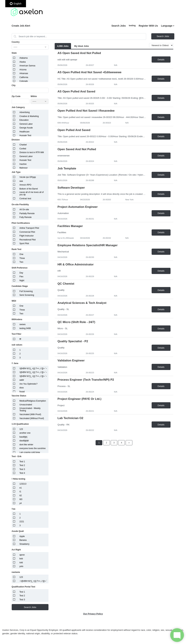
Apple (22, 536)
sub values (17, 345)
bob (21, 559)
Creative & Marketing (29, 116)
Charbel (23, 145)
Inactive (23, 164)
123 (21, 429)
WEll (14, 301)
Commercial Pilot (27, 232)
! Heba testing (18, 479)
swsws (22, 324)
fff (20, 339)
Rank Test (17, 249)
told (21, 563)
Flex (21, 277)
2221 (22, 522)
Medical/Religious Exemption (33, 401)
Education (24, 120)
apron (22, 555)
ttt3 (21, 499)
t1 (20, 492)
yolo (21, 566)
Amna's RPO (25, 185)
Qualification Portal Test (23, 587)
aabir (22, 380)
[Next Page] (129, 443)
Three (22, 258)
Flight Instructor (27, 236)
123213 (23, 484)
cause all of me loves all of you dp (32, 193)
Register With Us (148, 26)
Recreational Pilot (28, 240)
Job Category (18, 107)
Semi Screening (27, 295)
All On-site (24, 210)
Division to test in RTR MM (32, 152)
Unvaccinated (26, 405)
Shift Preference (20, 268)
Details (161, 60)
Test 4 (22, 473)
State (14, 53)
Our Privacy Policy (93, 614)
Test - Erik (17, 456)
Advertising (24, 112)
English (16, 4)
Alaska (23, 62)
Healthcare (24, 132)
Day (21, 273)
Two (21, 262)
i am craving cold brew (30, 452)
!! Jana (15, 363)
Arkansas (24, 73)
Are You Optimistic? (28, 384)
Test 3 (22, 469)
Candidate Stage (20, 286)
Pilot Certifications (21, 223)
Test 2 (22, 465)
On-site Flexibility (20, 205)
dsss (22, 388)
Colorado (24, 81)
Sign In (132, 26)
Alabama (23, 58)
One (21, 254)
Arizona (23, 70)
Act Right (16, 550)
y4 (21, 503)
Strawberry (24, 544)
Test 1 (22, 462)
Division (16, 140)
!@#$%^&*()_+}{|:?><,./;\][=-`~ (33, 368)
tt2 (21, 496)
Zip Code (16, 96)
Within (34, 96)
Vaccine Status (19, 396)
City (14, 85)
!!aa (13, 509)
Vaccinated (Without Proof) (32, 418)
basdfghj (23, 437)
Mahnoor (23, 168)
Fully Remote (26, 217)
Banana (23, 540)
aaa (21, 181)
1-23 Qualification (20, 424)
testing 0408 (25, 328)
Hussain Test (25, 135)
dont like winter (26, 445)
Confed (23, 149)
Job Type (16, 172)
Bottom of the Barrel (29, 189)
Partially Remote (27, 213)
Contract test (25, 199)
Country (16, 42)
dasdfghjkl (24, 441)
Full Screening (26, 291)
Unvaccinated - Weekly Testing (30, 409)
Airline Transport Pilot (29, 228)
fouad (22, 392)
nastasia (16, 572)
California (24, 77)
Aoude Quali (18, 531)
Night (22, 281)
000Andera (17, 319)
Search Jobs (119, 26)
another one (25, 433)
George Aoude (26, 128)
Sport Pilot (24, 243)
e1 (21, 488)
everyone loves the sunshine (32, 448)
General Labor (26, 124)
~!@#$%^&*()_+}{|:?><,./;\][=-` (33, 581)
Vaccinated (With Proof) (30, 414)
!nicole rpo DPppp (28, 177)
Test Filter (17, 334)
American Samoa (27, 66)
